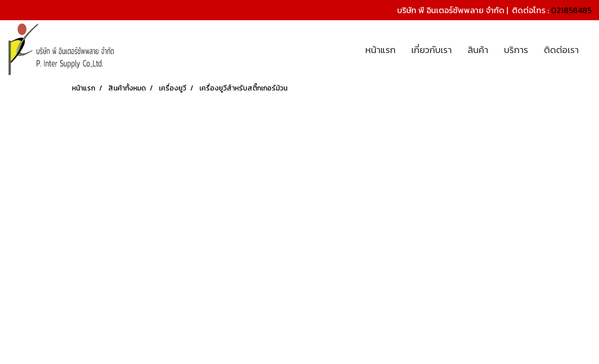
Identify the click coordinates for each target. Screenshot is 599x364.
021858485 (571, 10)
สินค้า (478, 50)
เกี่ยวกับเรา (432, 50)
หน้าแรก (380, 50)
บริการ (516, 50)
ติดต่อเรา (561, 50)
